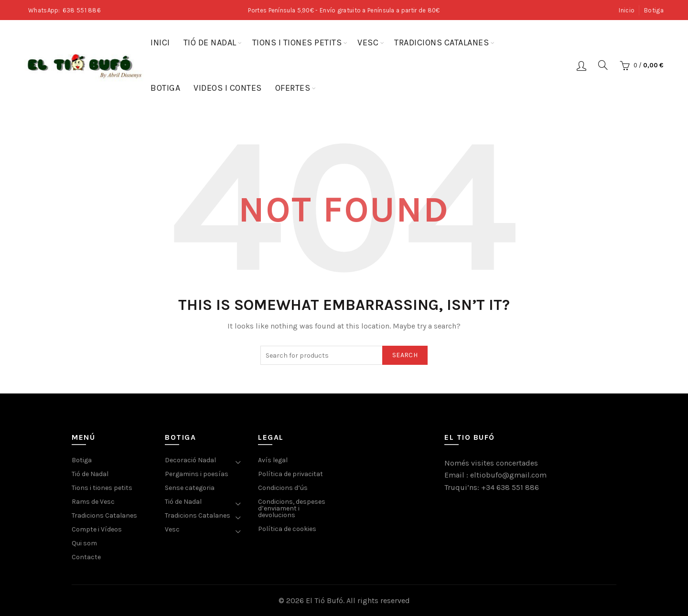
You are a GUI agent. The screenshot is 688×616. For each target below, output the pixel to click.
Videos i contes (228, 88)
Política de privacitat (290, 474)
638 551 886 (82, 10)
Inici (160, 42)
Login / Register (581, 65)
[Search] (603, 65)
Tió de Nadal (210, 42)
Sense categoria (190, 488)
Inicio (627, 10)
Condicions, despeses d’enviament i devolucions (292, 508)
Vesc (368, 42)
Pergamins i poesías (197, 474)
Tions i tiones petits (297, 42)
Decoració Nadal (190, 460)
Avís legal (273, 460)
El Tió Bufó (324, 600)
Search (405, 355)
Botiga (654, 10)
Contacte (86, 557)
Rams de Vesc (93, 502)
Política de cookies (287, 529)
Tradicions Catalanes (441, 42)
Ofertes (293, 88)
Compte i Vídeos (97, 529)
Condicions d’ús (283, 488)
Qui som (84, 543)
